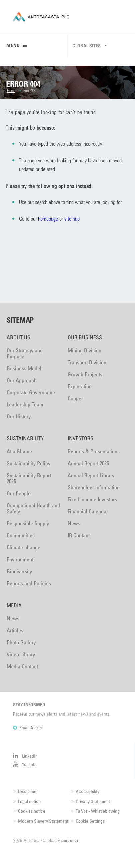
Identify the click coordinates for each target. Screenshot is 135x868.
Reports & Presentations (94, 451)
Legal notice (29, 801)
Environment (20, 559)
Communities (21, 535)
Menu (17, 45)
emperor (70, 840)
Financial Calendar (88, 511)
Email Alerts (30, 727)
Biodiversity (19, 571)
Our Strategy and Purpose (25, 353)
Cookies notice (32, 811)
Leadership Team (25, 404)
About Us (18, 337)
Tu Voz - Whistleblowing (98, 811)
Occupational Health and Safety (33, 508)
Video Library (21, 654)
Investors (80, 438)
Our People (19, 493)
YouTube (30, 764)
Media (14, 605)
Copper (75, 398)
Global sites (86, 45)
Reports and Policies (29, 583)
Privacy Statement (93, 801)
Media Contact (22, 666)
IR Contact (79, 535)
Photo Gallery (21, 642)
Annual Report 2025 (88, 463)
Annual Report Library (91, 475)
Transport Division (87, 362)
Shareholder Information (94, 487)
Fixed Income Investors (92, 499)
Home (11, 90)
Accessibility (87, 791)
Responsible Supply (28, 523)
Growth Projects (85, 374)
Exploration (80, 386)
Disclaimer (28, 791)
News (74, 523)
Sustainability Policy (28, 463)
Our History (19, 416)
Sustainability (25, 438)
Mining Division (84, 350)
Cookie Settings (90, 821)
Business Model (24, 368)
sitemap (72, 218)
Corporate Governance (31, 392)
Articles (15, 630)
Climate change (23, 547)
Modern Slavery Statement (43, 821)
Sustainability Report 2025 (29, 478)
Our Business (85, 337)
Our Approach (22, 380)
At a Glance (19, 451)
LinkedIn (30, 756)
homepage (48, 218)
